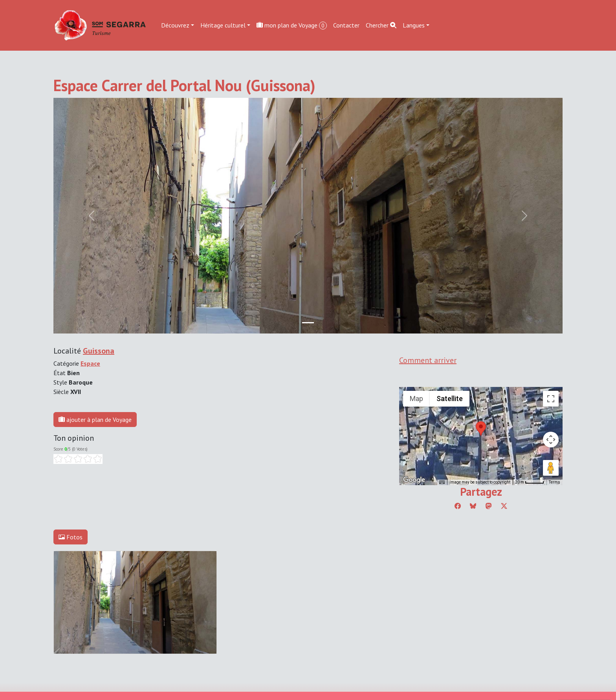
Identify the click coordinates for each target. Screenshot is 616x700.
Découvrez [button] (175, 25)
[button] (481, 429)
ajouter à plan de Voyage (95, 420)
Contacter (346, 25)
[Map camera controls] (551, 440)
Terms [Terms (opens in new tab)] (555, 482)
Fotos (71, 537)
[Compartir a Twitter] (504, 506)
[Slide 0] (308, 323)
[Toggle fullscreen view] (551, 399)
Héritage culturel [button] (223, 25)
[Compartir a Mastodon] (489, 506)
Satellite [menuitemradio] (450, 399)
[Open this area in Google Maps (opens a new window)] (414, 480)
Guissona (99, 351)
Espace (90, 363)
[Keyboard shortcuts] (442, 482)
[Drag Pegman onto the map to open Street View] (551, 468)
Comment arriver (428, 360)
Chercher (381, 25)
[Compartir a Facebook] (458, 506)
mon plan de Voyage (292, 25)
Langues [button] (414, 25)
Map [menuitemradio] (416, 399)
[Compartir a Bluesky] (473, 506)
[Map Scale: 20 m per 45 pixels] (530, 482)
